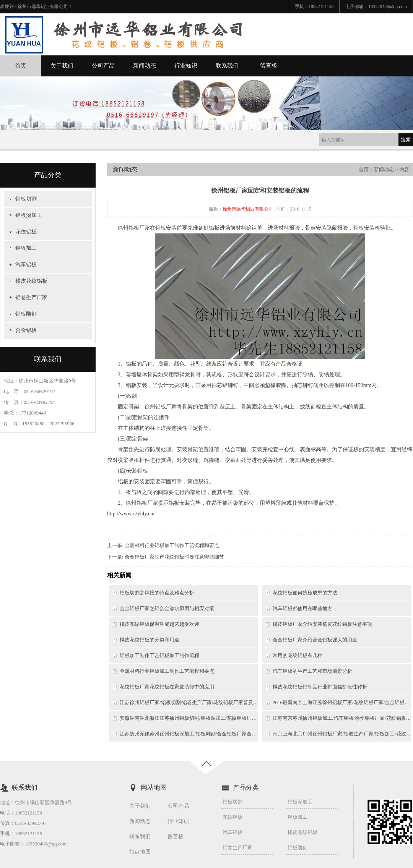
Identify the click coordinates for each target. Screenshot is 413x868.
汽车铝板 (26, 265)
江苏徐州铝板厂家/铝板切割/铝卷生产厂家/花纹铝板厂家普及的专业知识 (189, 702)
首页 (21, 66)
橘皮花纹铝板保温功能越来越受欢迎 (159, 624)
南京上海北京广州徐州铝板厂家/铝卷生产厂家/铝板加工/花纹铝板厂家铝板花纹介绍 (342, 734)
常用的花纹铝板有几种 (298, 655)
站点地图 (140, 852)
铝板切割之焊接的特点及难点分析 (157, 593)
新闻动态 (145, 66)
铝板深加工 (29, 215)
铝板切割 (26, 199)
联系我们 (227, 66)
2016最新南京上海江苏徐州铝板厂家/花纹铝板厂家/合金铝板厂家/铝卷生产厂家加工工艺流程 (342, 702)
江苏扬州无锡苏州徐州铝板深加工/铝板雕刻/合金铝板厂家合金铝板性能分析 (189, 734)
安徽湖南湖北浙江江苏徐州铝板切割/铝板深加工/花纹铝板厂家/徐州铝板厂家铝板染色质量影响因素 (189, 718)
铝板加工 (26, 248)
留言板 (269, 66)
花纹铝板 (26, 232)
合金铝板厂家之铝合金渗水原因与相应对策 (167, 608)
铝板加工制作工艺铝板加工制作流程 (159, 655)
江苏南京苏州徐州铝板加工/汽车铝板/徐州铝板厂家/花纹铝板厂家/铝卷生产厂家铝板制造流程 (342, 718)
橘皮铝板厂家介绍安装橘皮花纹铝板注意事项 (322, 624)
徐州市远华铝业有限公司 (248, 209)
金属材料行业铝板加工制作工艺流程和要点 (172, 545)
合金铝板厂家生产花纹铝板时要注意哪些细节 (174, 557)
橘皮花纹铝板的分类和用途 (150, 640)
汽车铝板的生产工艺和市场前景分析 (312, 671)
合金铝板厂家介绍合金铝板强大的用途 (315, 640)
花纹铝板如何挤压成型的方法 (305, 593)
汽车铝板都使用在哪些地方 (302, 608)
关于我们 (62, 66)
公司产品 (103, 66)
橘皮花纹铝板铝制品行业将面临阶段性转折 (320, 687)
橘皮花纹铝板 (31, 281)
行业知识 (186, 66)
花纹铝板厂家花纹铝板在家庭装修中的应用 (167, 687)
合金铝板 (26, 330)
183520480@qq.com (388, 6)
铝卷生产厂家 (31, 297)
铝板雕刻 (26, 314)
